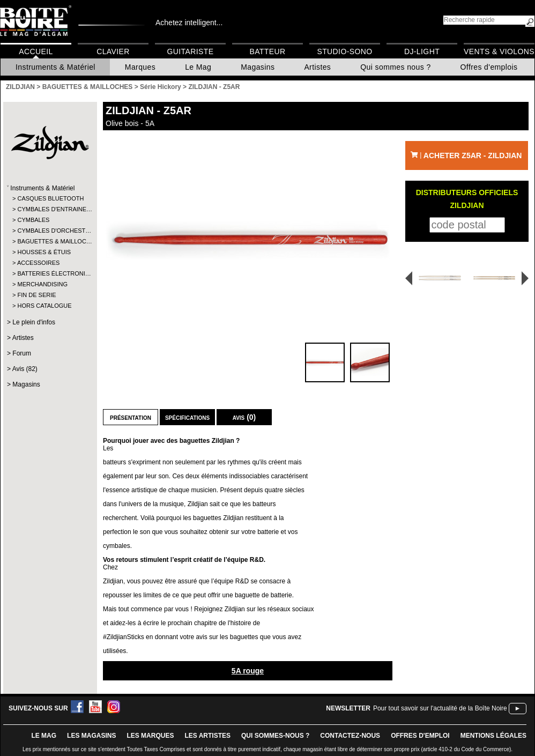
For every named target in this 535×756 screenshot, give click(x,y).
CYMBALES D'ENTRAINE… (50, 209)
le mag (44, 736)
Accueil (36, 51)
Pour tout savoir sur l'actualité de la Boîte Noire (440, 708)
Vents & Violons (499, 51)
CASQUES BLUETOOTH (50, 198)
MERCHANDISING (42, 284)
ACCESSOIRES (38, 263)
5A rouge (248, 671)
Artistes (317, 67)
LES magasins (91, 736)
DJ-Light (422, 51)
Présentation (131, 417)
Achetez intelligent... (189, 23)
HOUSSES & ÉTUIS (44, 252)
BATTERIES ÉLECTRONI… (50, 273)
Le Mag (198, 67)
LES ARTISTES (207, 736)
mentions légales (493, 736)
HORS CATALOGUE (44, 306)
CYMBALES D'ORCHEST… (50, 231)
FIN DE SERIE (36, 295)
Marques (140, 67)
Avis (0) (244, 417)
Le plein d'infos (34, 322)
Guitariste (191, 51)
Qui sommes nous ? (395, 67)
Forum (22, 353)
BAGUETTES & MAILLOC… (50, 241)
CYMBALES (33, 220)
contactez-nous (350, 736)
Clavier (113, 51)
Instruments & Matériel (55, 67)
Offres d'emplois (489, 67)
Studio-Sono (344, 51)
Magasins (258, 67)
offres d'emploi (420, 736)
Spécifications (187, 417)
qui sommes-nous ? (275, 736)
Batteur (267, 51)
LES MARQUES (150, 736)
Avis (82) (25, 369)
